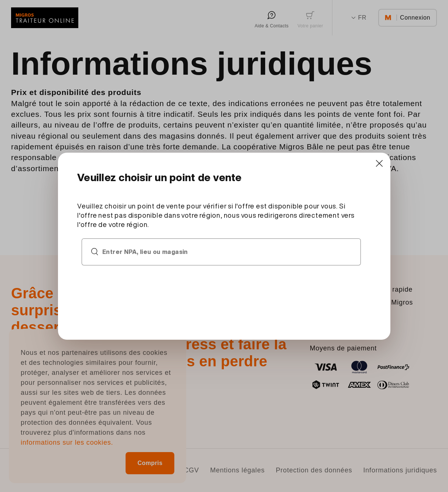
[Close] (379, 164)
